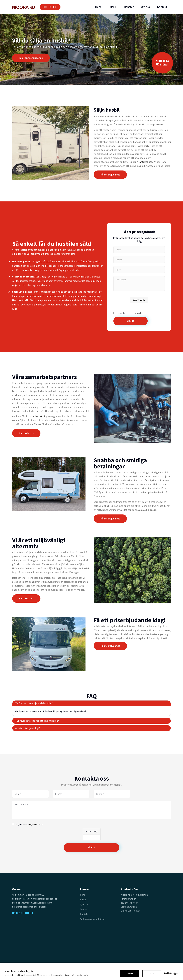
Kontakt (162, 7)
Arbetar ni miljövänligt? (28, 728)
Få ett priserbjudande (31, 58)
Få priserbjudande (110, 175)
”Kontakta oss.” (145, 162)
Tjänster (129, 7)
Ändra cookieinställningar (93, 919)
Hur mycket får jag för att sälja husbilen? (37, 721)
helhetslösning (40, 416)
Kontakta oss (26, 433)
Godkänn (129, 974)
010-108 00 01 (50, 7)
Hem (98, 7)
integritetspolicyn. (137, 313)
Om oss (145, 7)
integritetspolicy (82, 975)
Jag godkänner (131, 313)
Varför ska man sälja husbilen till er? (34, 703)
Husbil (112, 7)
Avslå (152, 974)
